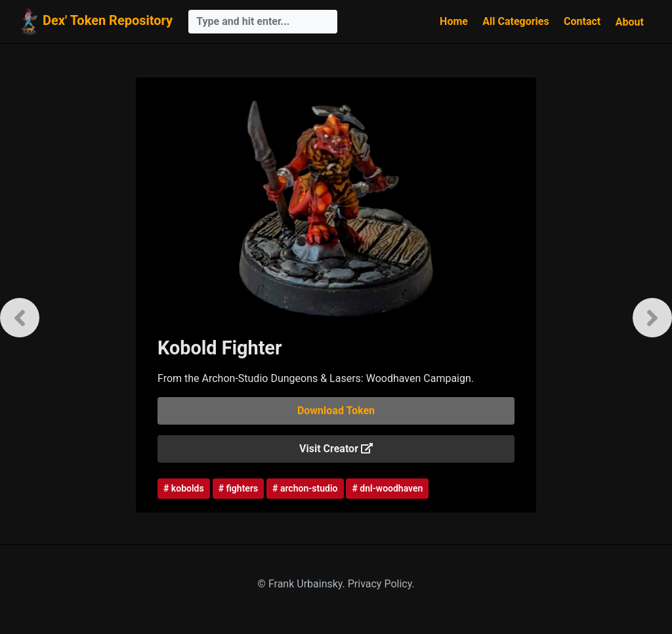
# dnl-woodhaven (387, 488)
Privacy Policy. (381, 584)
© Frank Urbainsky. (302, 584)
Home (454, 21)
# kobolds (184, 488)
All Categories (515, 21)
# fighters (238, 488)
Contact (582, 21)
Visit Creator (336, 449)
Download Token (336, 411)
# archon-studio (305, 488)
